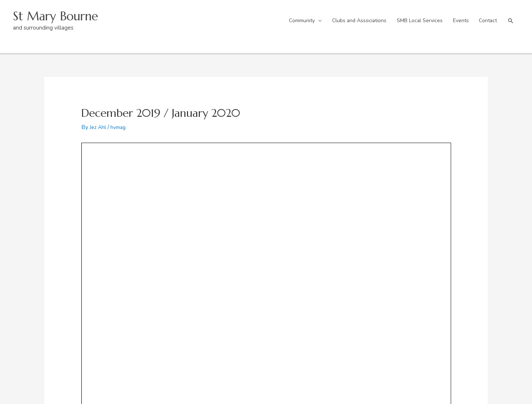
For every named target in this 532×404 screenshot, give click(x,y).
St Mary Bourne (59, 13)
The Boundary (62, 280)
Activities (292, 302)
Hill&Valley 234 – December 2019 (116, 159)
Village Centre (177, 280)
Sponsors (292, 312)
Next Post (470, 210)
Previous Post (66, 210)
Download (165, 159)
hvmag (120, 121)
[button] (510, 18)
